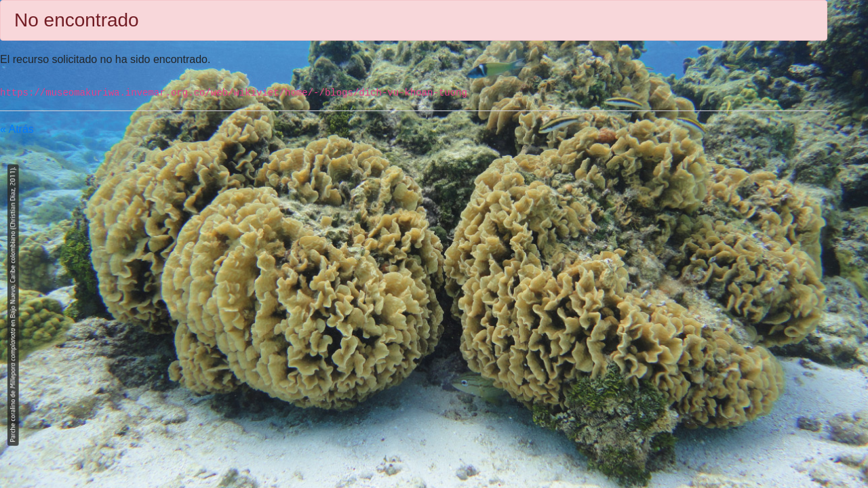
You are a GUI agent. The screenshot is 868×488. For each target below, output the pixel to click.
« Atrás (17, 129)
